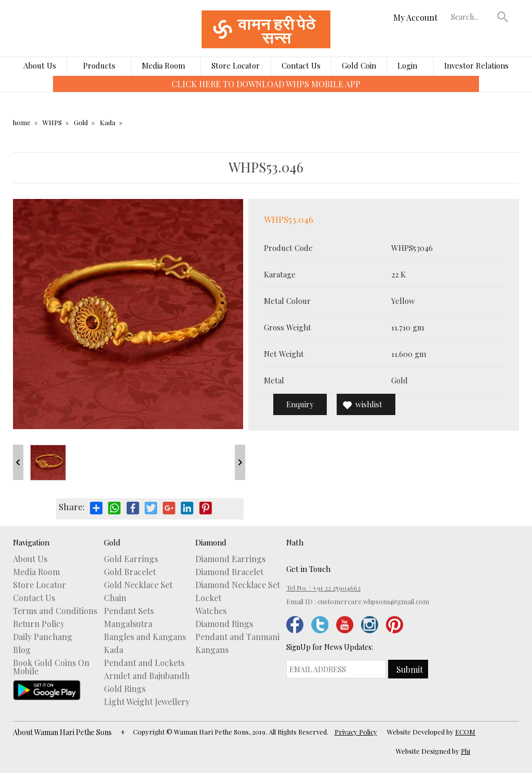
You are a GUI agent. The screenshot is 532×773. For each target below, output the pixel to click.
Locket (208, 598)
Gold (81, 122)
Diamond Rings (224, 624)
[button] (503, 17)
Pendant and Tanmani (237, 637)
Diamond (211, 542)
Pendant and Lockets (144, 663)
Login (407, 65)
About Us (40, 65)
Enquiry (300, 404)
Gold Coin (359, 65)
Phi (465, 751)
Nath (295, 542)
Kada (108, 122)
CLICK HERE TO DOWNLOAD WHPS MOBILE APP (266, 84)
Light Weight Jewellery (147, 702)
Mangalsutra (128, 624)
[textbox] (472, 17)
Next (240, 462)
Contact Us (301, 65)
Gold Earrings (131, 559)
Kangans (212, 650)
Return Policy (39, 624)
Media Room (163, 65)
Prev (18, 462)
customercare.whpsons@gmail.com (373, 601)
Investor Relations (476, 65)
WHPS (52, 122)
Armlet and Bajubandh (147, 676)
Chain (115, 598)
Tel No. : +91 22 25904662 (323, 588)
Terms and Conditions (55, 611)
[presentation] (45, 91)
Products (99, 65)
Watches (211, 611)
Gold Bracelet (130, 572)
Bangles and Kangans (145, 637)
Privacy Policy (356, 732)
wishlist (369, 404)
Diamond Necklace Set (238, 585)
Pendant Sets (129, 611)
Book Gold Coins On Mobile (51, 667)
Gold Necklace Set (138, 585)
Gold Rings (125, 689)
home (22, 122)
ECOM (465, 732)
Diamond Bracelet (229, 572)
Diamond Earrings (230, 559)
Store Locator (236, 65)
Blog (22, 650)
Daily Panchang (43, 637)
